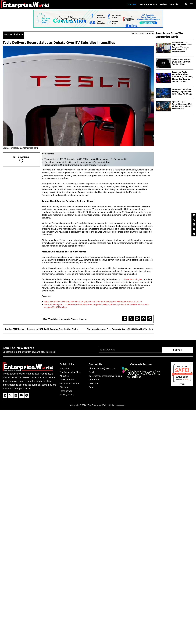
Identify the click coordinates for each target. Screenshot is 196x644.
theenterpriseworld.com (182, 374)
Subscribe (174, 4)
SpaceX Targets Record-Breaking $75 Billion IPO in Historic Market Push (182, 105)
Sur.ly (186, 379)
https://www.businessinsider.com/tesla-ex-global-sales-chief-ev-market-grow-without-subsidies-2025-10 (95, 301)
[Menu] (191, 4)
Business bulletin (14, 34)
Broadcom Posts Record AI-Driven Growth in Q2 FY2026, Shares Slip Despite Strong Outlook (182, 77)
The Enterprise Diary (147, 4)
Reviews (163, 4)
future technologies (133, 279)
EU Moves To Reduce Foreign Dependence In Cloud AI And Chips (182, 91)
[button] (125, 318)
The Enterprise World (97, 405)
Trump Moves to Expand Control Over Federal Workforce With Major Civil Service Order (182, 47)
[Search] (186, 4)
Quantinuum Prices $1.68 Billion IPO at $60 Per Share (181, 62)
